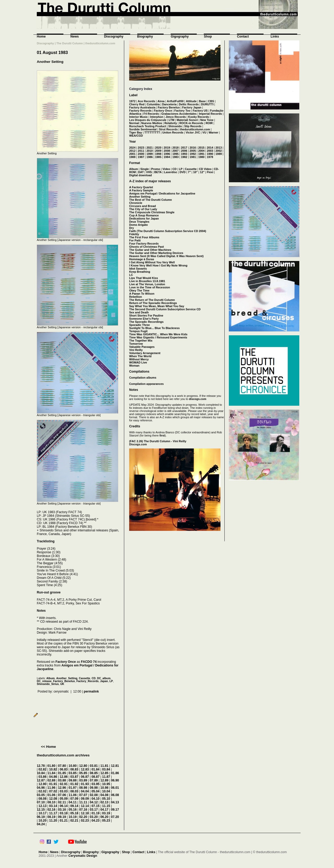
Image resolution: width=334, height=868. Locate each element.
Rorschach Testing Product (148, 126)
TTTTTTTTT (152, 132)
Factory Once (65, 662)
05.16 (73, 810)
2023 (141, 148)
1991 (201, 154)
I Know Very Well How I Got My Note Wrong (158, 265)
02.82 (43, 769)
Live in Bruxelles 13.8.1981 (147, 281)
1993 (184, 154)
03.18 (64, 813)
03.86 (43, 777)
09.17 (115, 810)
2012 (132, 151)
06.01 (115, 788)
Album (50, 678)
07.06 (62, 795)
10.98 (105, 788)
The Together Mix (141, 341)
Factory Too (182, 111)
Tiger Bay (136, 132)
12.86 (64, 777)
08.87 (96, 777)
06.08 (115, 795)
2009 (158, 151)
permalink (91, 691)
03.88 (62, 780)
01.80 (52, 766)
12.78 (41, 766)
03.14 (53, 806)
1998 (158, 154)
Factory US (200, 111)
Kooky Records (199, 117)
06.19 (41, 817)
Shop (208, 37)
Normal (134, 123)
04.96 (41, 788)
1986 (150, 157)
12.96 (62, 788)
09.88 (73, 780)
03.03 (64, 791)
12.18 (85, 813)
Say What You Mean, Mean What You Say (157, 306)
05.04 (96, 791)
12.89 (105, 780)
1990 (210, 154)
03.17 (94, 810)
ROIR (209, 123)
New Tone (207, 120)
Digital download (141, 175)
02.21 (74, 821)
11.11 (83, 802)
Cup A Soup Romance (144, 215)
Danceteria (169, 104)
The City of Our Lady (143, 209)
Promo (156, 169)
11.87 (106, 777)
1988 (132, 157)
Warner (213, 132)
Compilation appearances (146, 384)
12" (202, 172)
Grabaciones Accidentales (179, 114)
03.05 (41, 795)
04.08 (105, 795)
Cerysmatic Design (83, 856)
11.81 (105, 766)
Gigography (180, 37)
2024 (132, 148)
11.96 (52, 788)
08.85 (94, 773)
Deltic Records (189, 104)
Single (145, 169)
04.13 (115, 802)
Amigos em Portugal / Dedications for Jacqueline (162, 193)
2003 (210, 151)
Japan (104, 681)
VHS (149, 172)
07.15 (96, 806)
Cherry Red (137, 104)
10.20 (43, 821)
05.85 (83, 773)
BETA (158, 172)
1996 (167, 154)
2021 (150, 148)
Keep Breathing (140, 272)
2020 (158, 148)
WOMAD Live (138, 362)
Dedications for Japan (144, 218)
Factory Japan (192, 107)
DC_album (104, 678)
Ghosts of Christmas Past (147, 247)
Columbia (153, 104)
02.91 (64, 784)
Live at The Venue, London (147, 284)
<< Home (48, 747)
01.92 (74, 784)
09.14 (74, 806)
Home (41, 37)
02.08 (94, 795)
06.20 (105, 817)
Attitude (191, 101)
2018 (175, 148)
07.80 (62, 766)
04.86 (53, 777)
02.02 (43, 791)
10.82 (53, 769)
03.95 (96, 784)
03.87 (74, 777)
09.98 (94, 788)
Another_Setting (67, 678)
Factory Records (140, 111)
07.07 (83, 795)
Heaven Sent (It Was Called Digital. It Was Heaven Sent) (166, 256)
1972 (132, 101)
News (75, 37)
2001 (132, 154)
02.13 (105, 802)
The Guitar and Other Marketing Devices (156, 253)
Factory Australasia (142, 107)
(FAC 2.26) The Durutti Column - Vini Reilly (158, 441)
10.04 (106, 791)
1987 (141, 157)
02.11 (62, 802)
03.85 (73, 773)
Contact (243, 37)
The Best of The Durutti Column (151, 200)
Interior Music (138, 117)
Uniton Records (173, 132)
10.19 (73, 817)
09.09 (85, 799)
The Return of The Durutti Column (152, 300)
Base (202, 101)
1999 (150, 154)
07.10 (41, 802)
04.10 (96, 799)
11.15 (106, 806)
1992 (193, 154)
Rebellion (136, 297)
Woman (134, 366)
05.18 (74, 813)
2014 (210, 148)
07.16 (83, 810)
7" (189, 172)
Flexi (210, 172)
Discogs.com (138, 444)
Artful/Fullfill (175, 101)
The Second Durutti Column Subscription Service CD (165, 309)
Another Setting (50, 62)
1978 (210, 157)
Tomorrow (136, 344)
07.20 (115, 817)
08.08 (43, 799)
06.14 (64, 806)
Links (275, 37)
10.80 (73, 766)
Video (166, 169)
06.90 (115, 780)
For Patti (135, 240)
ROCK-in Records (191, 123)
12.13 (43, 806)
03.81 (94, 766)
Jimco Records (176, 117)
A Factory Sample (141, 190)
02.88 (52, 780)
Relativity (171, 123)
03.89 (83, 780)
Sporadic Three (139, 325)
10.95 (106, 784)
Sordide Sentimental (143, 129)
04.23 (96, 821)
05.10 (106, 799)
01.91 (53, 784)
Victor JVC (193, 132)
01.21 (64, 821)
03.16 (62, 810)
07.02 (53, 791)
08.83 (74, 769)
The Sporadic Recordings (146, 322)
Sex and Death (139, 312)
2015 (201, 148)
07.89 (94, 780)
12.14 (85, 806)
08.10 (52, 802)
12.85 (105, 773)
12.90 (43, 784)
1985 (158, 157)
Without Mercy (139, 359)
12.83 (85, 769)
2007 (175, 151)
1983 (175, 157)
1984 (167, 157)
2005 (193, 151)
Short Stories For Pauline (146, 315)
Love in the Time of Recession (150, 287)
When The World (140, 356)
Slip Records (193, 126)
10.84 (41, 773)
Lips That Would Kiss (144, 278)
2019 (167, 148)
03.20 (94, 817)
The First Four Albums (144, 237)
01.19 (96, 813)
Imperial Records (210, 114)
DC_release (44, 681)
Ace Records (147, 101)
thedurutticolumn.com (195, 129)
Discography (114, 37)
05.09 (64, 799)
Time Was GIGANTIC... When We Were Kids (158, 334)
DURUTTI (207, 104)
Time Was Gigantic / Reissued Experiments (158, 337)
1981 (193, 157)
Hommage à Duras (142, 259)
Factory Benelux (169, 107)
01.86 (115, 773)
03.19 (106, 813)
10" (195, 172)
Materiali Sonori (187, 120)
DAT (141, 172)
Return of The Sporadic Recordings (153, 303)
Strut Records (168, 129)
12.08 (53, 799)
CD (94, 678)
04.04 (85, 791)
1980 (201, 157)
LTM (172, 120)
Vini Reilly (136, 350)
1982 (184, 157)
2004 (201, 151)
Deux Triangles (139, 222)
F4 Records (151, 114)
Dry (132, 228)
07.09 (74, 799)
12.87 (41, 780)
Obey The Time (139, 290)
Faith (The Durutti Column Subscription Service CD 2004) (168, 231)
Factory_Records (88, 681)
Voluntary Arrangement (145, 353)
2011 (141, 151)
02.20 (83, 817)
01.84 (96, 769)
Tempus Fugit (138, 331)
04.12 (94, 802)
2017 (184, 148)
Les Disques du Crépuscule (148, 120)
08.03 (74, 791)
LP (111, 681)
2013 (219, 148)
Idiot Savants (138, 269)
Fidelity (134, 234)
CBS (211, 101)
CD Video (205, 169)
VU (204, 132)
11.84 (52, 773)
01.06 (52, 795)
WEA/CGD (136, 136)
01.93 (85, 784)
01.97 (73, 788)
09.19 (62, 817)
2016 (193, 148)
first (162, 435)
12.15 (41, 810)
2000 (141, 154)
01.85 (62, 773)
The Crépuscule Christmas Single (152, 212)
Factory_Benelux (64, 681)
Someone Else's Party (144, 319)
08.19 (52, 817)
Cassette (84, 678)
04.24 (41, 824)
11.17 (53, 813)
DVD (183, 172)
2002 (219, 151)
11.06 (73, 795)
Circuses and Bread (142, 206)
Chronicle (136, 203)
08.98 (83, 788)
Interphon (157, 117)
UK (62, 684)
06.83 (64, 769)
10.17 (43, 813)
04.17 (105, 810)
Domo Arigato (139, 225)
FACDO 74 (89, 662)
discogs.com (198, 399)
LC (131, 275)
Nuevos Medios (152, 123)
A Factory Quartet (141, 187)
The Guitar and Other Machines (150, 250)
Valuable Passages (142, 347)
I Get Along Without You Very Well (152, 262)
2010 (150, 151)
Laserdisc (171, 172)
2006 (184, 151)
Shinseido (175, 126)
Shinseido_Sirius (48, 684)
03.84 (106, 769)
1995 (175, 154)
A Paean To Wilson (142, 294)
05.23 (106, 821)
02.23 (85, 821)
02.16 (52, 810)
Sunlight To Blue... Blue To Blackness (154, 328)
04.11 (73, 802)
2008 (167, 151)
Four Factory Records (144, 244)
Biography (145, 37)
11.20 (53, 821)
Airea (161, 101)
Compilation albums (143, 378)
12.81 (115, 766)
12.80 (83, 766)
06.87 (85, 777)
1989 (219, 154)
